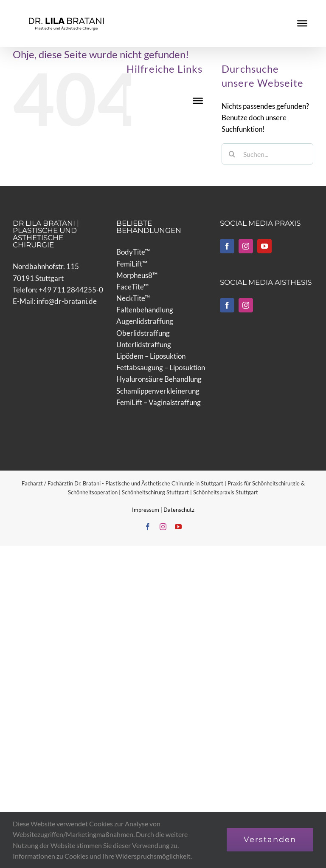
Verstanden (270, 840)
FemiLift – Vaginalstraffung (159, 402)
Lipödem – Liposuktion (151, 356)
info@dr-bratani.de (67, 301)
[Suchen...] (267, 154)
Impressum (146, 510)
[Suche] (232, 154)
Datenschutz (179, 510)
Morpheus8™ (137, 275)
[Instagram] (246, 246)
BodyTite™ (133, 252)
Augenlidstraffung (145, 321)
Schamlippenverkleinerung (158, 391)
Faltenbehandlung (145, 310)
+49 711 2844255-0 (71, 290)
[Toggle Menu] (302, 23)
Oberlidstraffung (143, 333)
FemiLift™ (132, 264)
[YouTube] (264, 246)
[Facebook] (227, 246)
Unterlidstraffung (144, 345)
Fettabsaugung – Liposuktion (161, 367)
